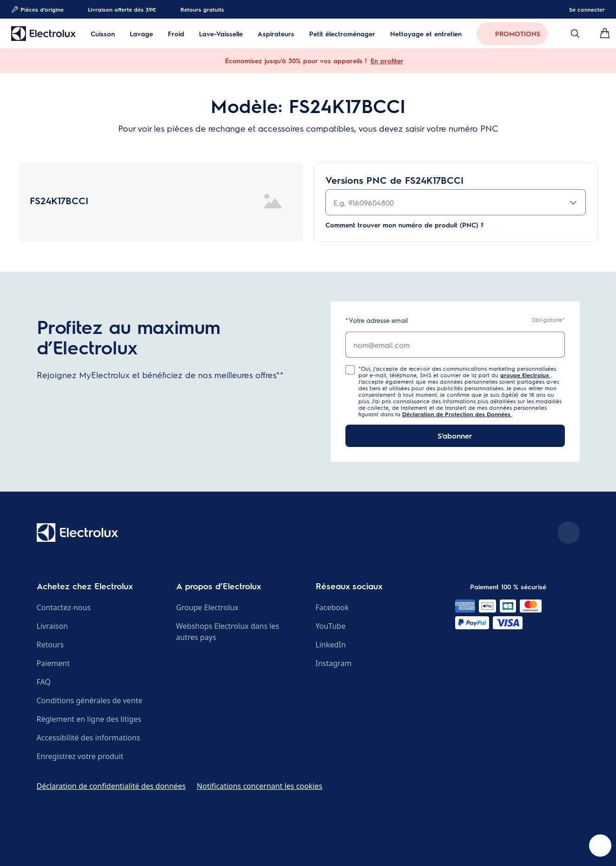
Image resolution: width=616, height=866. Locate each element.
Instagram (334, 663)
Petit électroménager (342, 34)
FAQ (44, 682)
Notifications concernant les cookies (259, 786)
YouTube (331, 626)
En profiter (387, 60)
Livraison (52, 626)
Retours (50, 645)
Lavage (141, 34)
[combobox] (456, 202)
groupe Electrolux (526, 375)
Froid (176, 34)
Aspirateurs (276, 34)
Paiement (53, 663)
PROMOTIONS (518, 34)
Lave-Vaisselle (221, 34)
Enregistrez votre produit (80, 756)
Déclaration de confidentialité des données (111, 786)
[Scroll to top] (569, 533)
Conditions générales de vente (90, 700)
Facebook (332, 607)
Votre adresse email (377, 320)
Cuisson (103, 34)
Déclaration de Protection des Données (457, 414)
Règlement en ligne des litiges (89, 719)
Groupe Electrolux (207, 607)
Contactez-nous (64, 607)
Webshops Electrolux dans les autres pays (228, 632)
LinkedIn (331, 645)
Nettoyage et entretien (426, 34)
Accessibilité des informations (89, 738)
